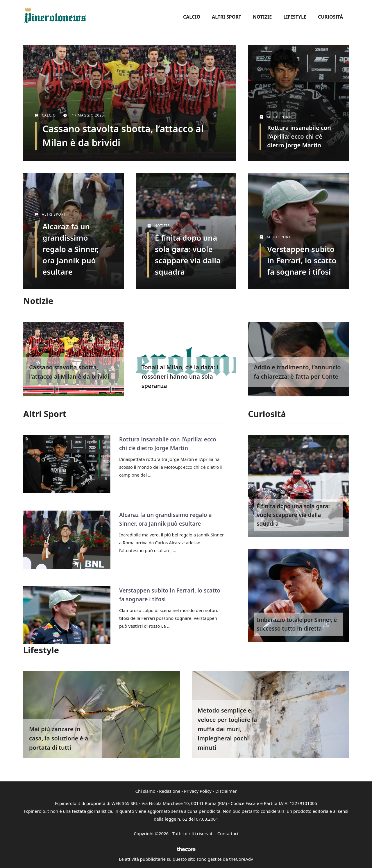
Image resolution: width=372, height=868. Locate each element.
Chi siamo (145, 791)
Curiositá (330, 17)
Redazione (170, 791)
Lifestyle (295, 17)
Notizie (262, 17)
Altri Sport (227, 17)
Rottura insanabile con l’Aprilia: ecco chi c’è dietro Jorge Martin (299, 136)
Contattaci (228, 833)
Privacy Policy (198, 791)
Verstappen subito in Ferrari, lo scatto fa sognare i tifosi (302, 260)
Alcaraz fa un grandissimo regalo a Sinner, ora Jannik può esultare (71, 249)
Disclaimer (226, 791)
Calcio (192, 17)
